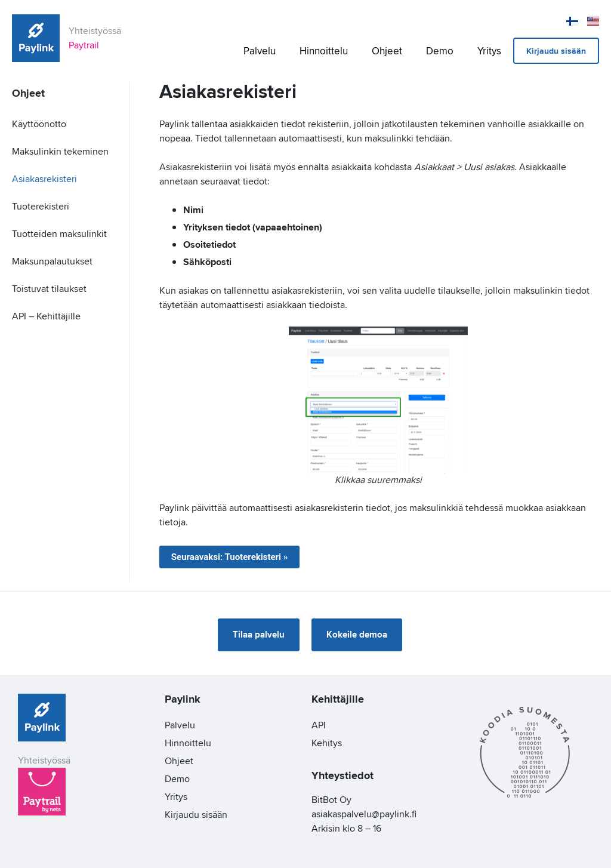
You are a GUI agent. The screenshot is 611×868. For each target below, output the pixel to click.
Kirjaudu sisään (556, 51)
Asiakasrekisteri (44, 179)
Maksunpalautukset (52, 261)
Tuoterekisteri (41, 206)
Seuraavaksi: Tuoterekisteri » (230, 557)
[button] (259, 635)
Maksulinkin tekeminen (60, 151)
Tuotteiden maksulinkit (59, 234)
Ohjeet (387, 51)
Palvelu (260, 51)
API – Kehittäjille (46, 316)
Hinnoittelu (324, 51)
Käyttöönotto (39, 124)
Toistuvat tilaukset (49, 289)
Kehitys (327, 743)
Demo (440, 51)
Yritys (489, 51)
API (319, 725)
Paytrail (84, 45)
